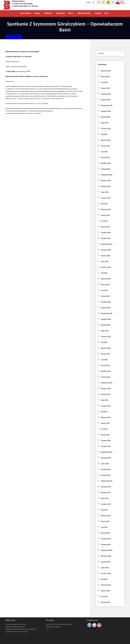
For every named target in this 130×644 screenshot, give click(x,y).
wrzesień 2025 (106, 111)
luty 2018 (104, 597)
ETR (47, 629)
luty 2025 (104, 152)
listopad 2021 (106, 377)
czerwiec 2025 (106, 129)
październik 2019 (107, 481)
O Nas (106, 13)
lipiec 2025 (105, 123)
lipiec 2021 (105, 400)
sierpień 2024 (106, 186)
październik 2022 (107, 313)
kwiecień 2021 (106, 417)
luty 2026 (104, 82)
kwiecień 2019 (106, 516)
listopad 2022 (106, 308)
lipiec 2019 (105, 498)
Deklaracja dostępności (53, 627)
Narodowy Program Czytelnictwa (16, 624)
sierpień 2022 (106, 325)
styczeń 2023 (105, 296)
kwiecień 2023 (106, 279)
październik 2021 (107, 383)
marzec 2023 (105, 285)
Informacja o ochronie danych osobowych (59, 624)
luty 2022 (104, 360)
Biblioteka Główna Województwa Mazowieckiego (21, 629)
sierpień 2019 (106, 493)
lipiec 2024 (105, 192)
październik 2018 (107, 550)
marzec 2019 (105, 521)
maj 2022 (104, 342)
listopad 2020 (106, 446)
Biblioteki (48, 13)
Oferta (70, 13)
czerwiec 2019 (106, 504)
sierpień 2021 (106, 394)
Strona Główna (25, 13)
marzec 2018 (105, 591)
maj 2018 (104, 579)
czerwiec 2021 (106, 406)
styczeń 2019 (105, 533)
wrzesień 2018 (106, 556)
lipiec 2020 (105, 464)
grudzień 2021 (106, 371)
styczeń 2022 (105, 365)
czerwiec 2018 (106, 573)
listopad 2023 (106, 238)
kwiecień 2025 (106, 140)
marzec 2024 (105, 215)
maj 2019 (104, 510)
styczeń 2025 (105, 157)
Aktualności (61, 13)
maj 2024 (104, 204)
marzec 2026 (105, 77)
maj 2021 (104, 412)
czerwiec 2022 (106, 337)
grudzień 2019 (106, 469)
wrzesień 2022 (106, 319)
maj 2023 (104, 273)
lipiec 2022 (105, 331)
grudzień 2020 (106, 441)
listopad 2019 (106, 475)
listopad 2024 (106, 169)
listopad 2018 (106, 545)
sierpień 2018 (106, 562)
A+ (103, 2)
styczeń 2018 (105, 602)
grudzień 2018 (106, 539)
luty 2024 (104, 221)
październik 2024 (107, 175)
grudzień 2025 (106, 94)
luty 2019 (104, 527)
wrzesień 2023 (106, 250)
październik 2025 (107, 105)
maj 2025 (104, 134)
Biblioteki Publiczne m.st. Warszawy (17, 632)
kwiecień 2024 (106, 209)
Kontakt (98, 13)
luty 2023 (104, 290)
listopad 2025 (106, 100)
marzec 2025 (105, 146)
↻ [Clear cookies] (113, 2)
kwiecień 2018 (106, 585)
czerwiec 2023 (106, 267)
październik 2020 (107, 452)
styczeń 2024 (105, 227)
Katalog (37, 13)
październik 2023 (107, 244)
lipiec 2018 (105, 568)
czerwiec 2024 (106, 198)
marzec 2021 (105, 423)
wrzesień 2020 (106, 458)
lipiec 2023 (105, 261)
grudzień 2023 (106, 233)
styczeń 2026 (105, 88)
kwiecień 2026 (106, 71)
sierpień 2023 (106, 256)
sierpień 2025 (106, 117)
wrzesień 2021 (106, 389)
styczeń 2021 (105, 435)
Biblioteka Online (84, 13)
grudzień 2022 (106, 302)
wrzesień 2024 (106, 181)
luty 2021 (104, 429)
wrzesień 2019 (106, 487)
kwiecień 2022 (106, 348)
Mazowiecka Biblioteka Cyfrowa (15, 627)
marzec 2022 (105, 354)
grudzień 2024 (106, 163)
